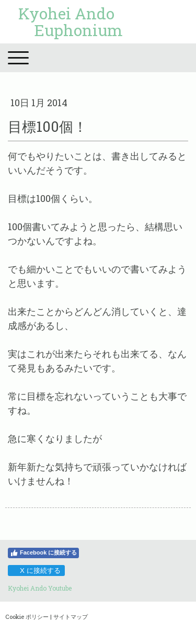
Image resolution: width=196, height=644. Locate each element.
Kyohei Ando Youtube (40, 588)
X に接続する (36, 570)
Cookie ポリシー (27, 617)
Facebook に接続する (43, 553)
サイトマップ (71, 617)
